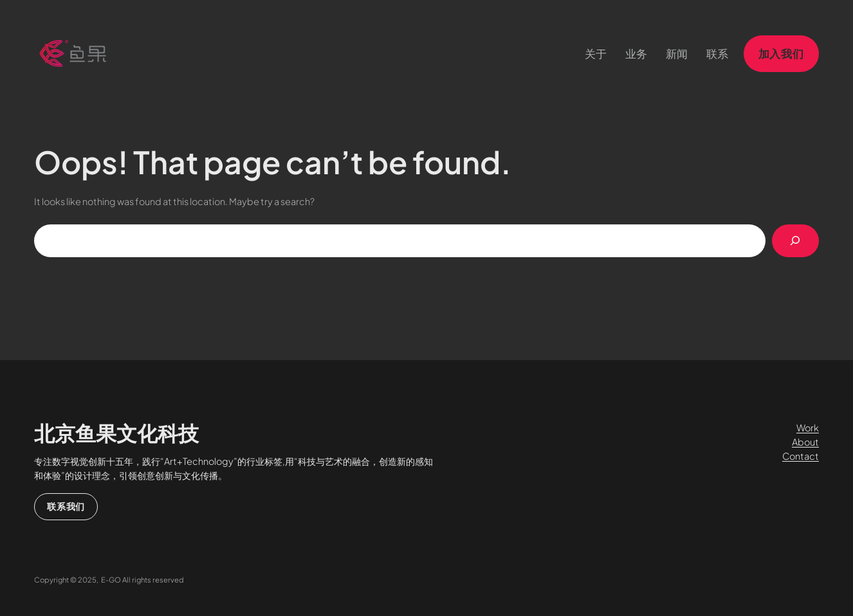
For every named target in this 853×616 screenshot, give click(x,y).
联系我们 (66, 506)
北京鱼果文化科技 (116, 433)
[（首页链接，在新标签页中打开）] (73, 53)
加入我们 (781, 53)
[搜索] (795, 241)
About (805, 442)
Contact (801, 456)
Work (808, 428)
